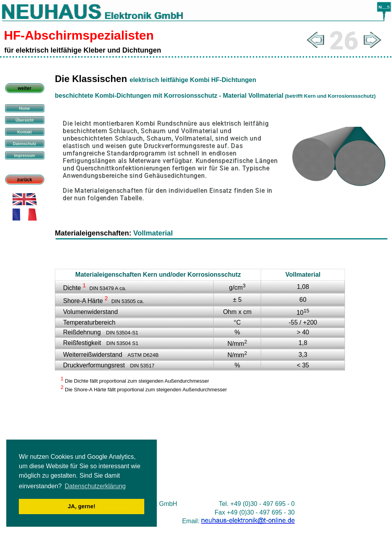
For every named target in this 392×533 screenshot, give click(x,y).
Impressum (24, 156)
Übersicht (24, 120)
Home (25, 109)
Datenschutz (24, 144)
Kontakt (24, 132)
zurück (24, 180)
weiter (24, 88)
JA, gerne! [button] (82, 506)
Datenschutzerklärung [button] (95, 486)
